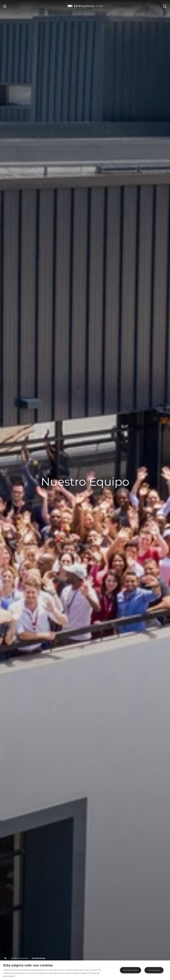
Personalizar (154, 970)
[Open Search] (165, 6)
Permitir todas (130, 970)
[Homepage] (5, 958)
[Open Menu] (5, 6)
